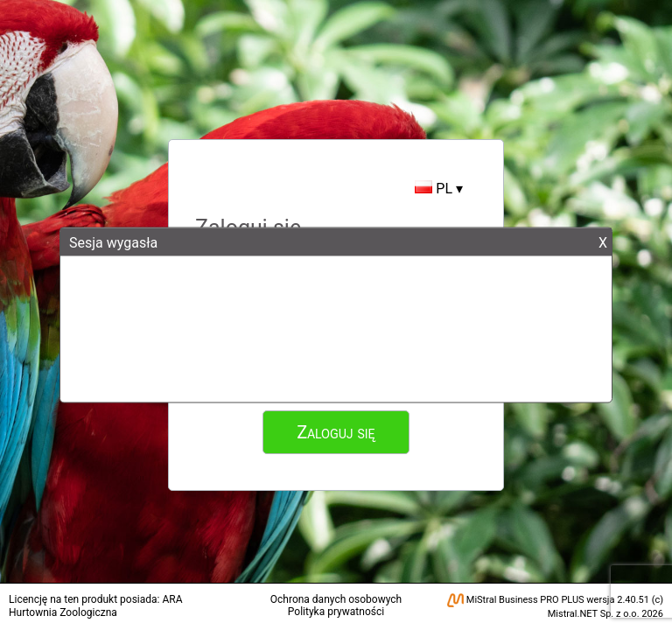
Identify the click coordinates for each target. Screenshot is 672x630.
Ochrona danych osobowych (336, 599)
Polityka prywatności (336, 612)
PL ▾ (439, 189)
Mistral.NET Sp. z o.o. (594, 614)
